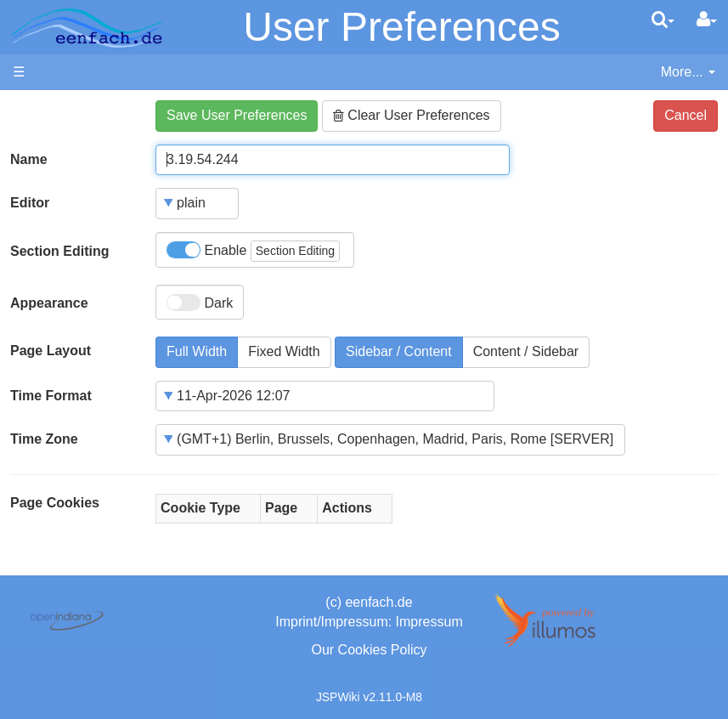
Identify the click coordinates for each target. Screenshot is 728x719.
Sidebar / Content (399, 351)
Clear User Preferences (412, 115)
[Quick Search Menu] (663, 20)
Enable (253, 251)
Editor (30, 203)
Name (29, 159)
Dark (200, 303)
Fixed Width (284, 351)
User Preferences (401, 27)
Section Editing (59, 251)
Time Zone (44, 439)
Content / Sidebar (526, 351)
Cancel (686, 115)
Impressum (429, 622)
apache (87, 28)
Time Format (51, 396)
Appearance (49, 303)
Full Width (197, 351)
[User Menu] (707, 20)
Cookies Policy (383, 650)
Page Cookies (55, 503)
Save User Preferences (237, 115)
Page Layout (51, 351)
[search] (663, 20)
